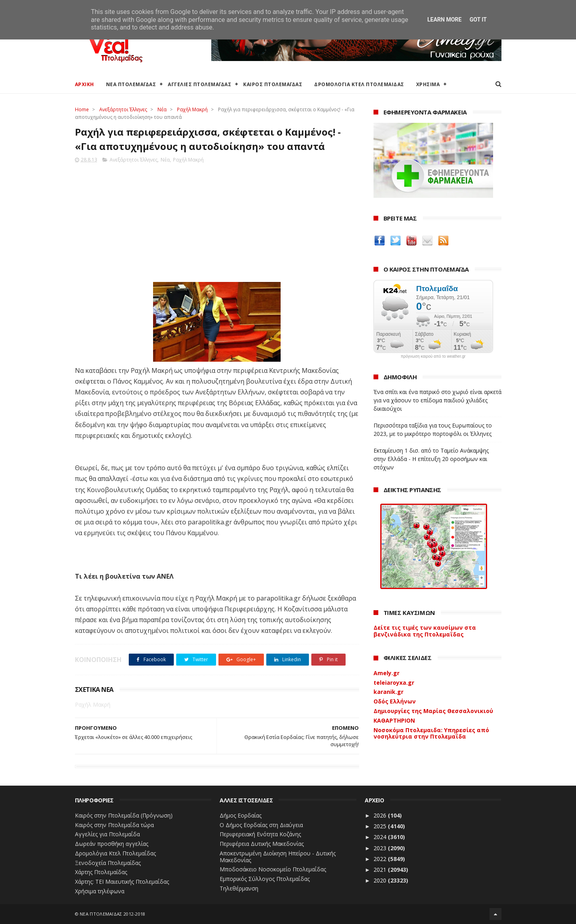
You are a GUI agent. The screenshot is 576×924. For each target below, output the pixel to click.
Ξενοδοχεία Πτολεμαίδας (108, 863)
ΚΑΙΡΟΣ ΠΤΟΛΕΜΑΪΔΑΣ (273, 84)
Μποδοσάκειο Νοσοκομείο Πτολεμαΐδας (273, 869)
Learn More (444, 20)
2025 (381, 826)
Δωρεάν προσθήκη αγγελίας (112, 844)
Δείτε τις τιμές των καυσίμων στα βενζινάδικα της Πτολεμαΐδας (425, 631)
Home (82, 109)
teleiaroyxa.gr (394, 683)
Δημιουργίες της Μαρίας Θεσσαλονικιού (433, 711)
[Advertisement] (217, 220)
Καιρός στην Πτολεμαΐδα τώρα (114, 825)
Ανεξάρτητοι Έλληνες (123, 109)
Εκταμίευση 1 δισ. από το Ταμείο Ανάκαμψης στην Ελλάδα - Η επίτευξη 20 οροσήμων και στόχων (431, 459)
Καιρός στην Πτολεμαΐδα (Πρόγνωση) (124, 815)
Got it (478, 20)
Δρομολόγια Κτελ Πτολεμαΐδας (115, 853)
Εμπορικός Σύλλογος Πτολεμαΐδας (265, 879)
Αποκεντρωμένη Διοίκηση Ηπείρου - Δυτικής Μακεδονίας (278, 857)
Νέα (162, 109)
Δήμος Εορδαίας (241, 815)
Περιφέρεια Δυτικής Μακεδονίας (262, 844)
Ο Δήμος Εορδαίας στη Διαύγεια (261, 825)
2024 (381, 837)
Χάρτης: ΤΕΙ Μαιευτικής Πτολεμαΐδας (122, 882)
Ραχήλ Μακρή (192, 109)
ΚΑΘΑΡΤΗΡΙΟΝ (394, 720)
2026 (381, 815)
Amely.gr (386, 673)
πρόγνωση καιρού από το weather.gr (433, 357)
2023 (381, 848)
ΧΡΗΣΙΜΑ (428, 84)
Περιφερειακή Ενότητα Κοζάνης (260, 834)
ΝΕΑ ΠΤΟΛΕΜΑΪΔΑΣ (131, 84)
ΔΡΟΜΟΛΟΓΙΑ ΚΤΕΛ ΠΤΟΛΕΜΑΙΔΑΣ (359, 84)
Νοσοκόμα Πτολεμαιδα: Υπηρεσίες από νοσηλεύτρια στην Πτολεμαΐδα (431, 733)
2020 (381, 880)
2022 (381, 859)
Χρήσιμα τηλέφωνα (100, 891)
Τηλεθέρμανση (239, 888)
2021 (381, 870)
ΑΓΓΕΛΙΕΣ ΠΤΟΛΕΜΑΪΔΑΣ (200, 84)
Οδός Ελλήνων (395, 701)
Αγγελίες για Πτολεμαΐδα (107, 834)
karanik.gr (388, 692)
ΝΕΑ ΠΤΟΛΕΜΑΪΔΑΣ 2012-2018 (113, 914)
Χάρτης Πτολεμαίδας (101, 872)
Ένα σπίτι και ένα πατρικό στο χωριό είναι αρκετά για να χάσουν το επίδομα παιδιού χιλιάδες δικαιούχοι (437, 400)
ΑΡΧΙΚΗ (85, 84)
